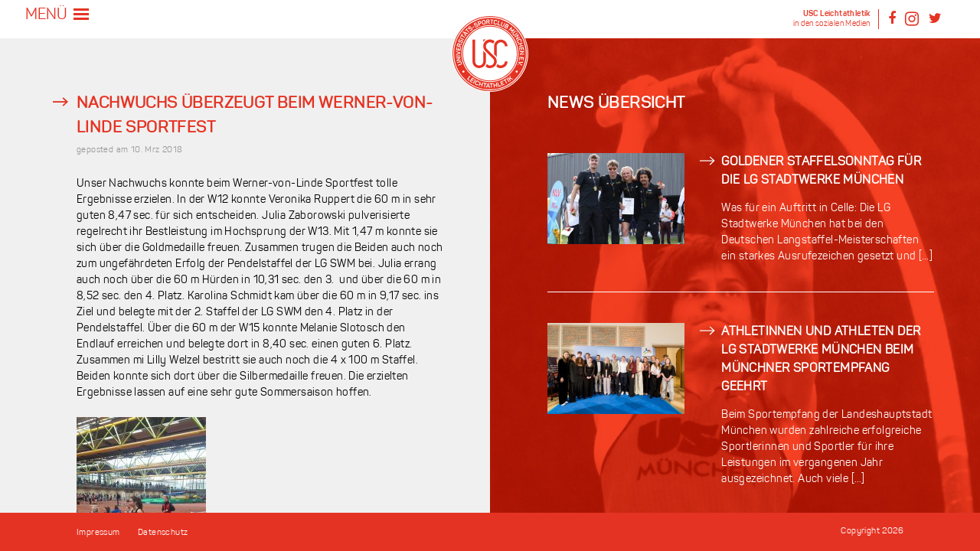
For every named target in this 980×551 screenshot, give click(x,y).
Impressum (98, 533)
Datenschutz (163, 533)
